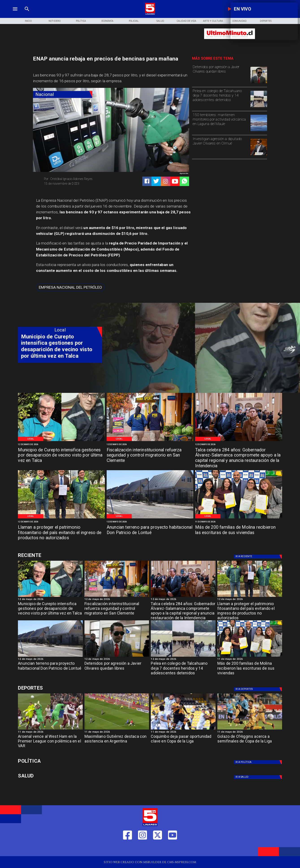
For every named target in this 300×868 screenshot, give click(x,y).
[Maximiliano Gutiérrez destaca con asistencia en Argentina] (117, 743)
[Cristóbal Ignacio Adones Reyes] (76, 179)
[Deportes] (60, 555)
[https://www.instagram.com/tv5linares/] (166, 181)
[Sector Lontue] (150, 518)
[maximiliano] (117, 729)
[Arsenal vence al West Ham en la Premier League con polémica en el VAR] (50, 743)
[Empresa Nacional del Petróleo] (70, 287)
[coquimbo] (183, 729)
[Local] (31, 439)
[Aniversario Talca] (238, 441)
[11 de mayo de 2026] (238, 522)
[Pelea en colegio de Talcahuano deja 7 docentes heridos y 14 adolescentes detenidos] (220, 99)
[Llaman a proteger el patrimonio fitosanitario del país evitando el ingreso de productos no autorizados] (61, 533)
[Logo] (150, 14)
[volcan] (259, 131)
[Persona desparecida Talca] (61, 441)
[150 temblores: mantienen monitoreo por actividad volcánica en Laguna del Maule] (220, 123)
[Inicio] (28, 21)
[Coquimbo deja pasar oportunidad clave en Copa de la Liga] (183, 743)
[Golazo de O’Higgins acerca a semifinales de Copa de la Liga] (250, 743)
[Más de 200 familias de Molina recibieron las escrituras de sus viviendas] (238, 533)
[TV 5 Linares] (27, 14)
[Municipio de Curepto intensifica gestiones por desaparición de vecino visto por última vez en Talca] (61, 456)
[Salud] (160, 21)
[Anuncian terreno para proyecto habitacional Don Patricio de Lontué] (150, 533)
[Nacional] (63, 94)
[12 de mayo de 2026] (61, 445)
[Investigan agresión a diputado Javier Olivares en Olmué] (220, 147)
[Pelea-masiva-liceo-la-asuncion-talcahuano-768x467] (259, 107)
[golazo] (250, 729)
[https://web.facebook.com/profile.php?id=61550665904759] (127, 849)
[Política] (81, 21)
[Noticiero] (55, 21)
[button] (70, 287)
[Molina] (238, 518)
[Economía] (107, 21)
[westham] (50, 729)
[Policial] (134, 21)
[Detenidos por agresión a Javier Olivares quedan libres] (220, 75)
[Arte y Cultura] (213, 21)
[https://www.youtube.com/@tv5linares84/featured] (175, 181)
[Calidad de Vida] (187, 21)
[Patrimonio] (61, 518)
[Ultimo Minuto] (230, 41)
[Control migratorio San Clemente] (150, 441)
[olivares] (259, 83)
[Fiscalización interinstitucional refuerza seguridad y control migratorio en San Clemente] (150, 456)
